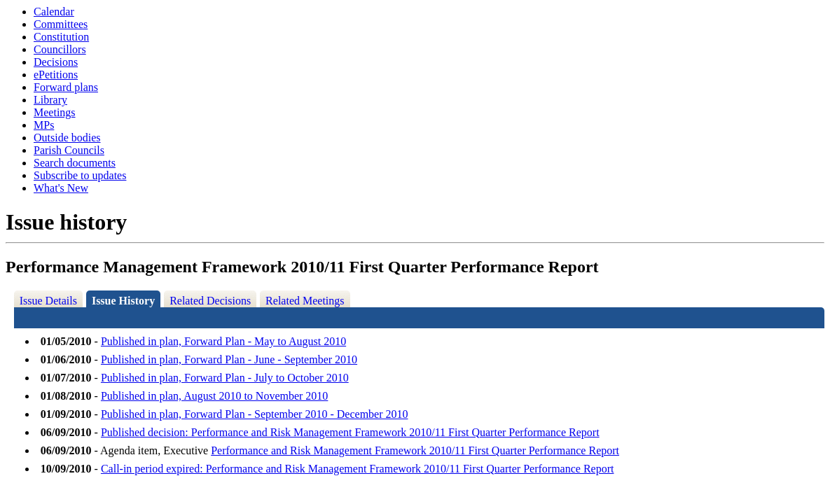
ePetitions (56, 75)
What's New (61, 188)
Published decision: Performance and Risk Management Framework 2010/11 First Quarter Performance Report (350, 432)
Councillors (60, 49)
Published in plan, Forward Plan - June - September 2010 (229, 359)
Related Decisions (210, 301)
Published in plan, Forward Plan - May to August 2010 (223, 341)
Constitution (61, 37)
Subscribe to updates (80, 175)
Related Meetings (305, 301)
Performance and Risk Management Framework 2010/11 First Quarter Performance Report (415, 450)
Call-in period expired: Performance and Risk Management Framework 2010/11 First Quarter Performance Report (358, 469)
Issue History (123, 301)
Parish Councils (69, 150)
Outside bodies (67, 138)
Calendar (54, 12)
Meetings (55, 112)
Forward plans (66, 87)
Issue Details (48, 301)
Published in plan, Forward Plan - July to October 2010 (225, 378)
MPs (44, 125)
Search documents (75, 163)
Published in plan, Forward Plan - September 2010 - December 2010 (255, 414)
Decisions (56, 62)
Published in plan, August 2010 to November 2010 (214, 396)
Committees (61, 24)
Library (50, 100)
